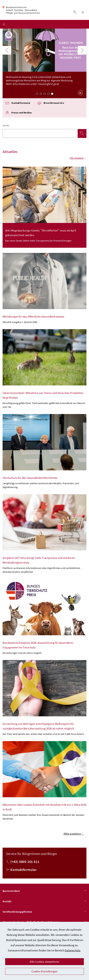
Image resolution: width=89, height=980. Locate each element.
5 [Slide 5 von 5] (52, 94)
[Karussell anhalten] (80, 93)
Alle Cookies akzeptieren (44, 962)
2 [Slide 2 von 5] (41, 94)
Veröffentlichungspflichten (44, 912)
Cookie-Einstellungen (45, 971)
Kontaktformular (18, 104)
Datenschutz (72, 950)
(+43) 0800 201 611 (25, 862)
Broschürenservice (51, 104)
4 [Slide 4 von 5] (48, 94)
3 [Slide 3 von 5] (45, 94)
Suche (6, 126)
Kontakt (44, 902)
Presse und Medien (18, 113)
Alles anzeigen (74, 834)
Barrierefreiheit (44, 892)
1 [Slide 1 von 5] (37, 94)
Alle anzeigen (78, 159)
